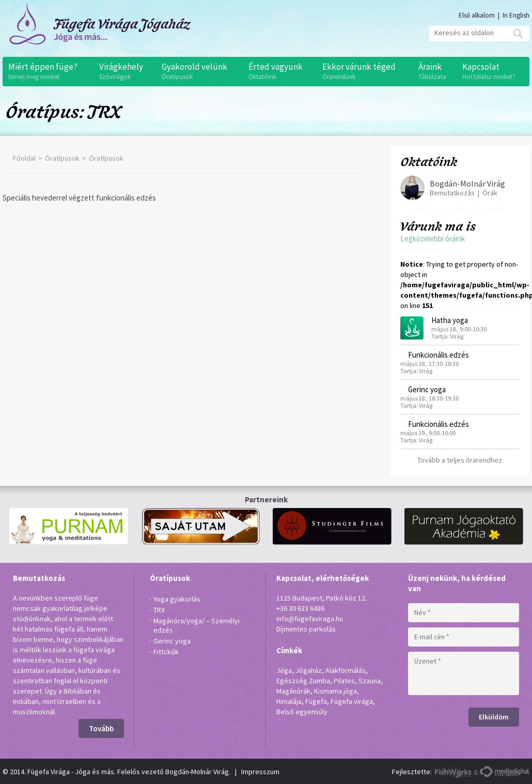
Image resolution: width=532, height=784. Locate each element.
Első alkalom (477, 15)
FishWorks (453, 772)
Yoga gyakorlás (177, 599)
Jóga (284, 670)
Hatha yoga (450, 320)
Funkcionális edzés (439, 355)
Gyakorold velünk (200, 71)
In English (516, 15)
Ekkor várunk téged (365, 71)
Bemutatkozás (452, 193)
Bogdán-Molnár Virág (467, 183)
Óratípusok (62, 158)
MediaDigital (504, 772)
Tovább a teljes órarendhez (460, 460)
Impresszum (260, 772)
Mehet (518, 34)
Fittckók (166, 652)
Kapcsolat (493, 71)
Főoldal (24, 158)
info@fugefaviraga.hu (310, 619)
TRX (159, 610)
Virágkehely (125, 71)
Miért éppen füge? (48, 71)
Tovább (101, 728)
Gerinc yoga (427, 389)
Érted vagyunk (280, 71)
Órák (490, 193)
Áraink (435, 71)
